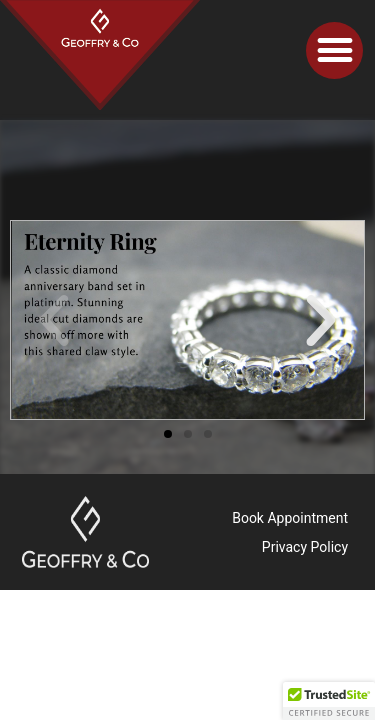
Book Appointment (290, 518)
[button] (334, 50)
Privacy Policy (305, 547)
